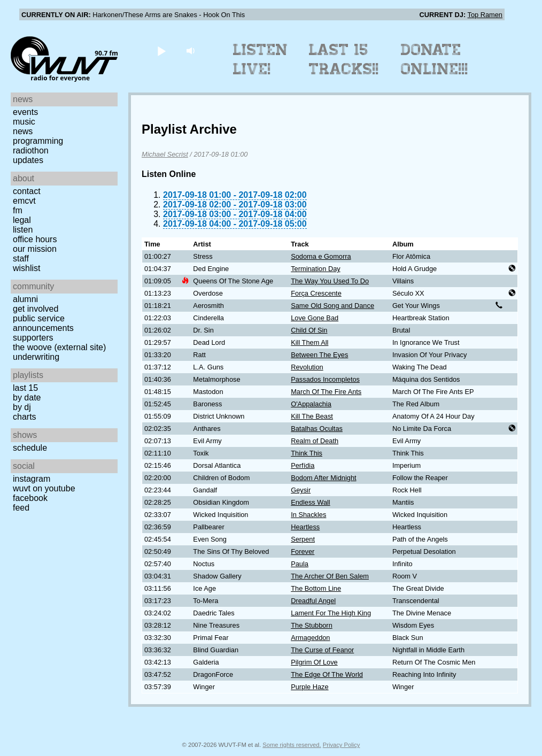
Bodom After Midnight (323, 478)
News (23, 131)
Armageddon (310, 638)
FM (18, 210)
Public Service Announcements (43, 323)
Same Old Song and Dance (332, 306)
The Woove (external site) (59, 347)
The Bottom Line (316, 588)
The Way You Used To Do (330, 281)
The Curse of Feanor (322, 650)
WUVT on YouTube (44, 488)
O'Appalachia (311, 404)
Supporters (33, 338)
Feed (21, 508)
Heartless (305, 527)
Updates (28, 160)
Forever (303, 551)
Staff (21, 259)
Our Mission (35, 249)
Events (25, 112)
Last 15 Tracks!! (344, 59)
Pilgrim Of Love (314, 662)
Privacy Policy (342, 745)
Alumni (25, 299)
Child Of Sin (309, 330)
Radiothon (31, 151)
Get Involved (36, 309)
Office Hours (35, 239)
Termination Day (315, 269)
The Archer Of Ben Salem (330, 576)
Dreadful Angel (313, 601)
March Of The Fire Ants (326, 392)
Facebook (30, 498)
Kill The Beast (312, 416)
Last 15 (25, 388)
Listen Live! (261, 59)
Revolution (307, 367)
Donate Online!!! (435, 59)
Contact (27, 191)
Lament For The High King (331, 613)
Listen (23, 230)
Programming (38, 141)
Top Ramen (485, 15)
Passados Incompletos (325, 379)
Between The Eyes (319, 355)
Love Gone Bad (315, 318)
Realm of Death (315, 441)
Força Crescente (316, 293)
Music (24, 122)
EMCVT (24, 201)
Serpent (303, 539)
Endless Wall (311, 502)
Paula (300, 564)
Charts (25, 417)
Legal (22, 220)
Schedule (30, 448)
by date (27, 398)
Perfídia (303, 465)
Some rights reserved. (292, 745)
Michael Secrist (165, 154)
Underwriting (36, 357)
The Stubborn (312, 625)
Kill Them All (309, 342)
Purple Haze (309, 687)
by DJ (22, 407)
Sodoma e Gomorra (321, 256)
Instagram (32, 479)
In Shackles (308, 515)
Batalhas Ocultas (317, 429)
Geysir (301, 490)
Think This (307, 453)
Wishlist (27, 268)
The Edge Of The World (327, 674)
